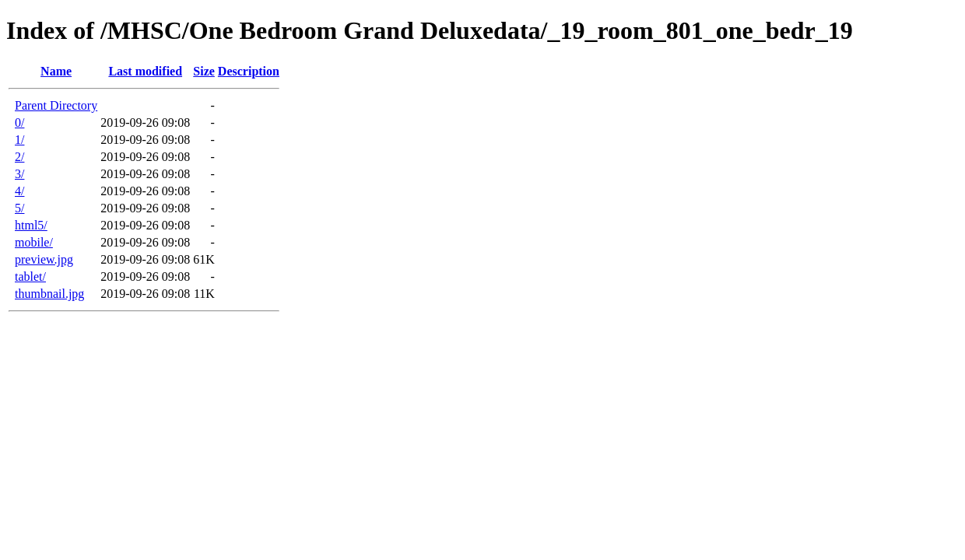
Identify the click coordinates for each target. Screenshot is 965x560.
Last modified (145, 71)
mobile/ (34, 242)
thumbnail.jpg (49, 294)
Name (56, 71)
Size (204, 71)
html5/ (31, 225)
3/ (19, 174)
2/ (19, 157)
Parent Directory (56, 105)
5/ (19, 208)
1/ (19, 140)
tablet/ (30, 276)
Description (249, 71)
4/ (19, 191)
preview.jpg (44, 259)
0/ (19, 122)
